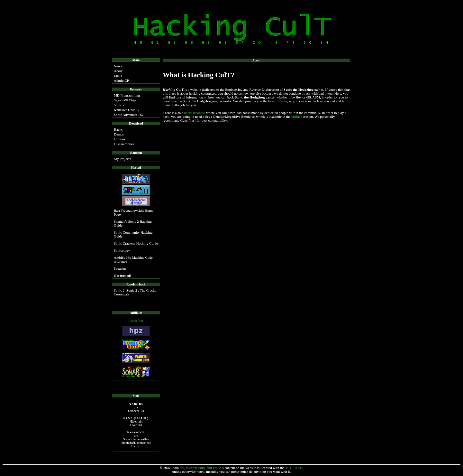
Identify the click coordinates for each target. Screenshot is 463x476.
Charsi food (136, 321)
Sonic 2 (119, 105)
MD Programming (127, 95)
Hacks (118, 129)
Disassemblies (124, 144)
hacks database (195, 113)
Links (118, 76)
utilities (282, 101)
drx (182, 468)
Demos (119, 134)
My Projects (122, 159)
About (118, 71)
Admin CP (121, 80)
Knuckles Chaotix (127, 110)
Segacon (120, 268)
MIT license (294, 468)
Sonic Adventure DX (129, 115)
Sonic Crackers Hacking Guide (136, 243)
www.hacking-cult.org (202, 468)
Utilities (119, 139)
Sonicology (122, 250)
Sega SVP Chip (125, 100)
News (118, 66)
